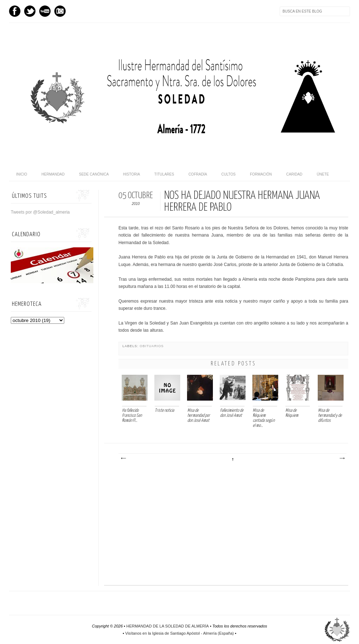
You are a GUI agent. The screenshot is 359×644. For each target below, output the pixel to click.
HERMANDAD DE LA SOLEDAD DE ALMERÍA (168, 626)
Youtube (45, 11)
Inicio (22, 174)
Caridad (294, 174)
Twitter (30, 11)
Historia (132, 174)
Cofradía (198, 174)
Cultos (229, 174)
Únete (323, 174)
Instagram (60, 11)
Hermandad (53, 174)
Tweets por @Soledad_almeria (40, 212)
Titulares (164, 174)
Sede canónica (94, 174)
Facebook (15, 11)
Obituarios (152, 346)
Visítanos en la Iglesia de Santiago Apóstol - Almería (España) (179, 633)
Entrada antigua (342, 458)
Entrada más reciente (123, 458)
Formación (261, 174)
